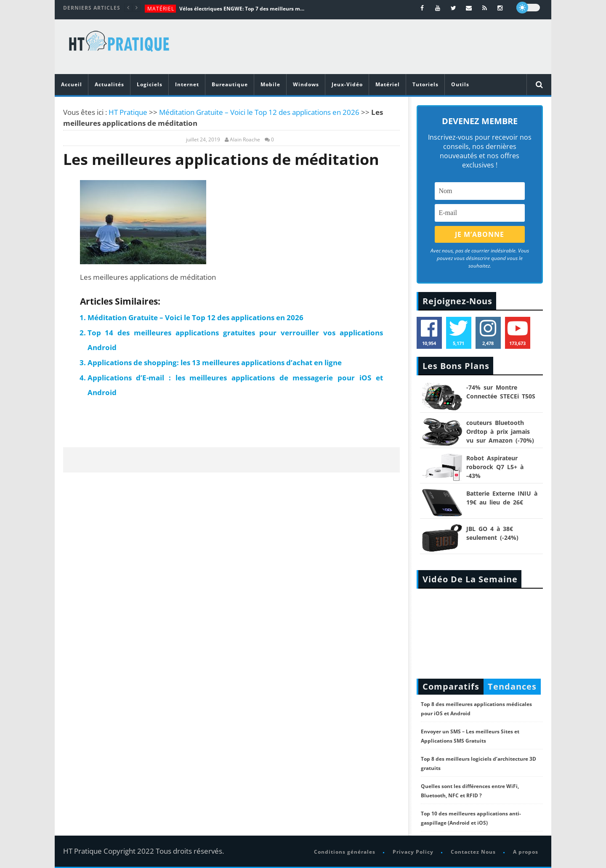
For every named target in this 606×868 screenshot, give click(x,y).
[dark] (528, 8)
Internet (187, 84)
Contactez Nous (473, 852)
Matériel (161, 9)
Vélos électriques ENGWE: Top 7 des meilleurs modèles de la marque (242, 9)
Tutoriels (425, 84)
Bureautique (230, 84)
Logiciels (150, 84)
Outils (460, 84)
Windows (306, 84)
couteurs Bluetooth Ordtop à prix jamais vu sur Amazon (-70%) (500, 431)
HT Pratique (128, 112)
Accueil (72, 84)
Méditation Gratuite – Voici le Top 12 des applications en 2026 (259, 112)
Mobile (270, 84)
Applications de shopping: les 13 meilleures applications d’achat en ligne (215, 362)
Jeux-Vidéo (347, 84)
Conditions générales (345, 852)
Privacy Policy (413, 852)
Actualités (109, 84)
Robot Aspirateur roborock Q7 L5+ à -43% (495, 467)
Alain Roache (245, 140)
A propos (526, 852)
